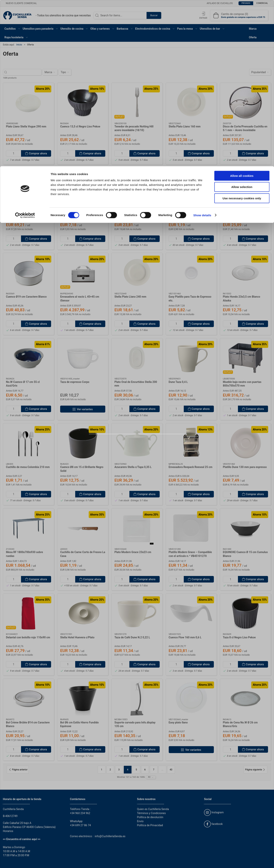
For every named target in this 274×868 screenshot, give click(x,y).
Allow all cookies (242, 10)
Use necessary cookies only (242, 32)
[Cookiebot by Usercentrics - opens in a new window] (25, 49)
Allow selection (242, 21)
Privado (125, 444)
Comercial (147, 444)
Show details (202, 49)
